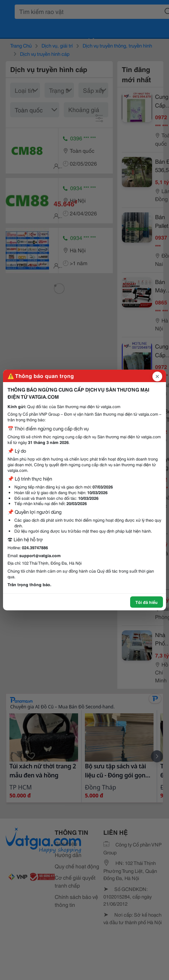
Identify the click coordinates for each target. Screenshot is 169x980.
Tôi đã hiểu (147, 602)
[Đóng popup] (157, 376)
